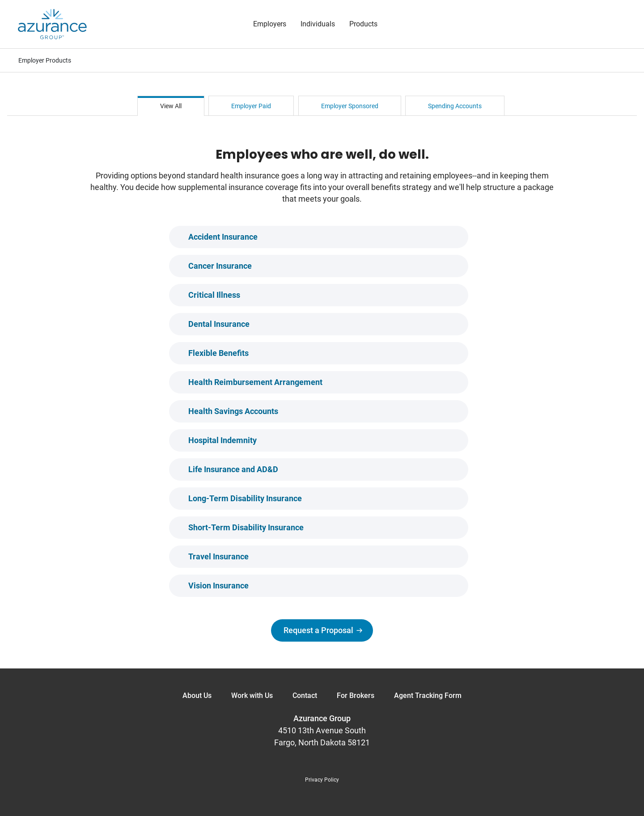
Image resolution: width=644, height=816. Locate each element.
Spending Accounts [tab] (455, 106)
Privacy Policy (322, 780)
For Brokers (356, 696)
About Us (197, 696)
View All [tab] (171, 106)
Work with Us (252, 696)
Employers (270, 24)
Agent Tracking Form (428, 696)
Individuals (318, 24)
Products (363, 24)
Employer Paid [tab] (251, 106)
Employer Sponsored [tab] (350, 106)
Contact (305, 696)
